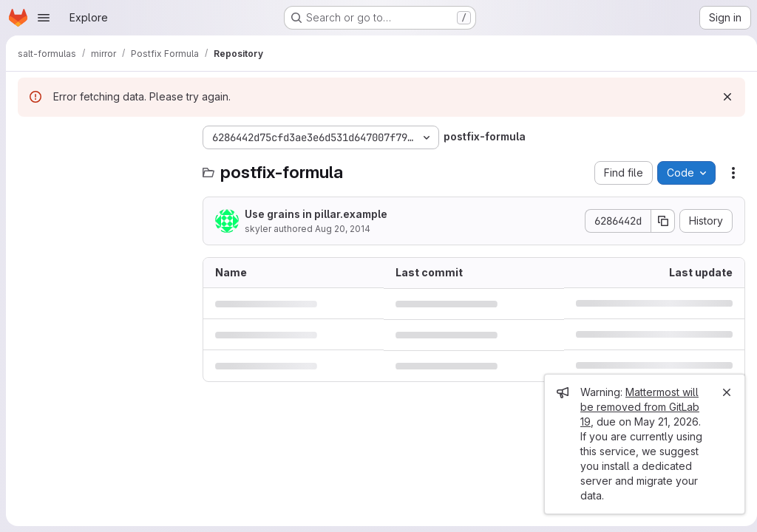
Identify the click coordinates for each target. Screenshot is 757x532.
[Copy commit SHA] (657, 221)
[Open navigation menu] (44, 18)
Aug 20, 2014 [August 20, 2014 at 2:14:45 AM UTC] (343, 229)
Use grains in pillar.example (316, 214)
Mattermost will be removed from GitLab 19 (634, 407)
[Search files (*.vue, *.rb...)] (103, 167)
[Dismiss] (722, 97)
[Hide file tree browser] (30, 137)
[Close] (721, 392)
